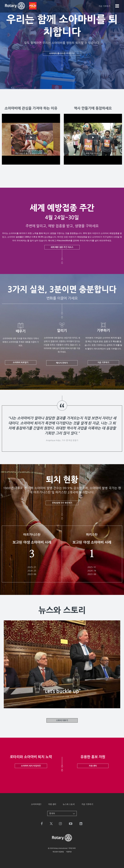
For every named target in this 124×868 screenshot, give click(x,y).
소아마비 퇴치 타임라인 (31, 766)
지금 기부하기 (104, 6)
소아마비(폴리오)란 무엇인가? (62, 54)
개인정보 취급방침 (58, 852)
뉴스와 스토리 (69, 804)
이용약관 (69, 852)
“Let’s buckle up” (62, 691)
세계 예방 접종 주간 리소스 (62, 247)
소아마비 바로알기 (21, 362)
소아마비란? (36, 804)
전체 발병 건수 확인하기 (62, 503)
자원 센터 (93, 766)
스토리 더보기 (62, 720)
